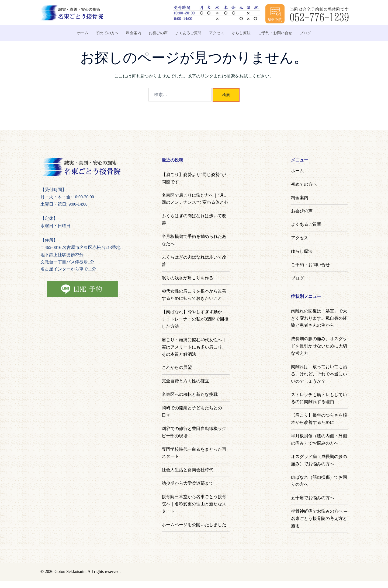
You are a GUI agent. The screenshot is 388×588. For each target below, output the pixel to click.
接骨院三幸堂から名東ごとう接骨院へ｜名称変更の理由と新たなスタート (194, 504)
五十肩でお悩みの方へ (313, 498)
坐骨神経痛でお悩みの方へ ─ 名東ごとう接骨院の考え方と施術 (319, 518)
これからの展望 (177, 367)
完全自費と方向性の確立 (185, 381)
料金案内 (134, 33)
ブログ (305, 33)
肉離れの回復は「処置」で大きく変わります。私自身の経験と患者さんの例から (319, 318)
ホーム (83, 33)
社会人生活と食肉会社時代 (188, 470)
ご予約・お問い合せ (275, 33)
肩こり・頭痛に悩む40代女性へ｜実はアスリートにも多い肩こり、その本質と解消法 (194, 347)
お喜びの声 (158, 33)
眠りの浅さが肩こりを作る (188, 278)
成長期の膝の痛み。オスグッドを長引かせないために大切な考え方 (319, 346)
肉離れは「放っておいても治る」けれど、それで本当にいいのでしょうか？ (319, 374)
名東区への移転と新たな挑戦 (190, 394)
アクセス (217, 33)
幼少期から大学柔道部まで (188, 483)
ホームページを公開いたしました (194, 525)
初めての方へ (107, 33)
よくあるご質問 (188, 33)
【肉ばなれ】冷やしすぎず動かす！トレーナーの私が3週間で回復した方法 (195, 319)
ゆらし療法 (241, 33)
